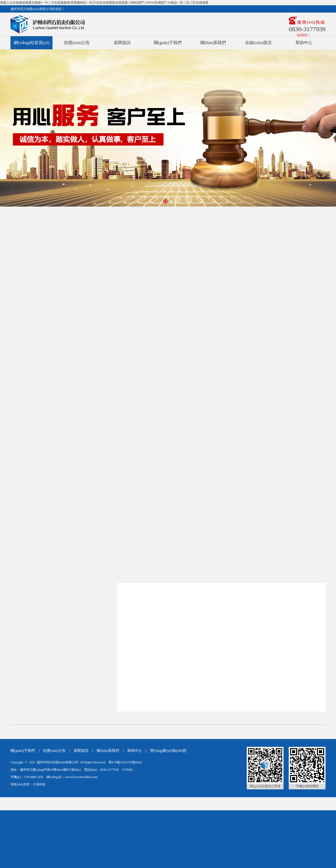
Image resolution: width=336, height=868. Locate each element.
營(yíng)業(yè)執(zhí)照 (168, 751)
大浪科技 (39, 784)
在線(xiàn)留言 (259, 43)
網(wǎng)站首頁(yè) (32, 43)
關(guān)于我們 (168, 43)
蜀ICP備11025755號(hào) (125, 762)
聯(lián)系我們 (213, 43)
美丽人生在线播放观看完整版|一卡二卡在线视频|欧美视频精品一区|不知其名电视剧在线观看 (64, 827)
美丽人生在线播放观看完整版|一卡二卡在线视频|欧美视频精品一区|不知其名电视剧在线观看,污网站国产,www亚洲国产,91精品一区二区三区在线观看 (104, 3)
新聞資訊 (122, 43)
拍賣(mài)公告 (77, 43)
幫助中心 (304, 43)
